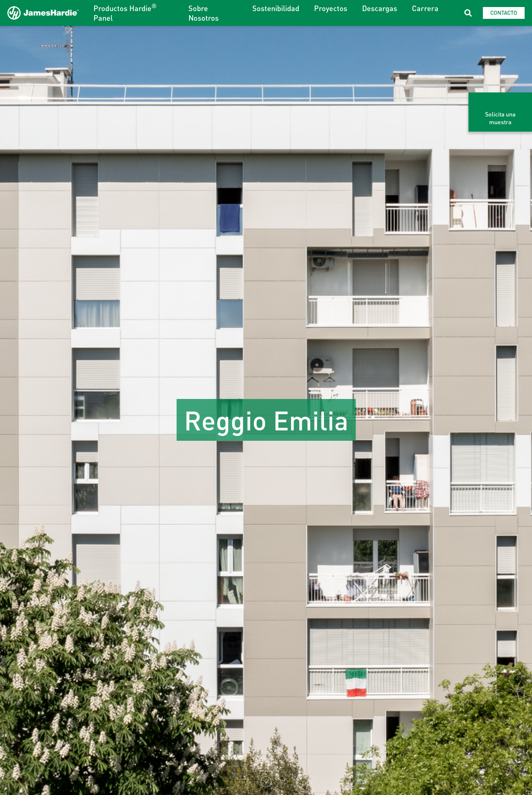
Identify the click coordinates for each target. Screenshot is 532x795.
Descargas (380, 8)
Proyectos (331, 8)
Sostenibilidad (276, 8)
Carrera (425, 8)
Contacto (504, 13)
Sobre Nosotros (204, 13)
